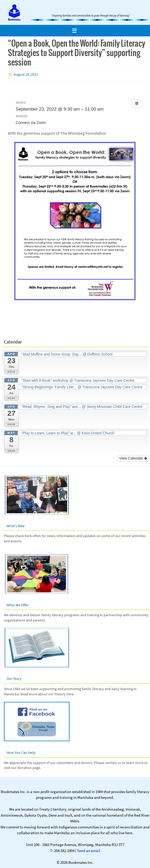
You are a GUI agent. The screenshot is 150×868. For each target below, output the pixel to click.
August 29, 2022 (26, 74)
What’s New (16, 526)
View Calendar (133, 458)
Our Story (14, 679)
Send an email (89, 851)
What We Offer (18, 605)
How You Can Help (21, 752)
